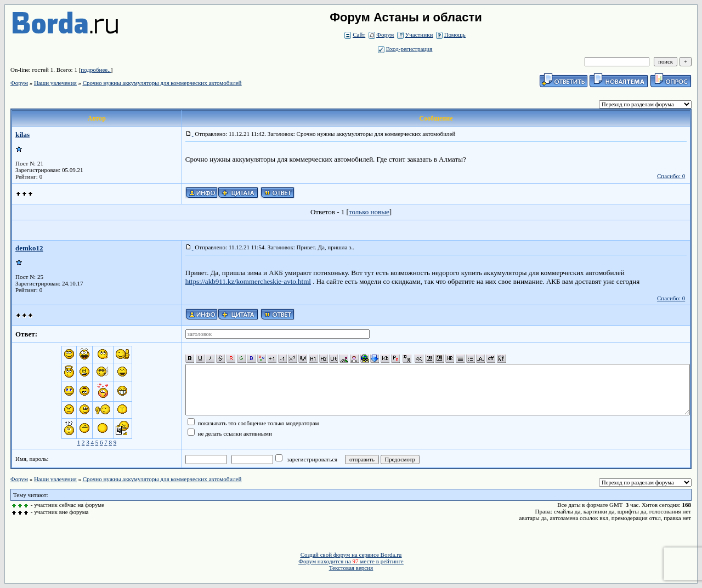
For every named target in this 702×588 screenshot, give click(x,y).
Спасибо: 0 (671, 176)
